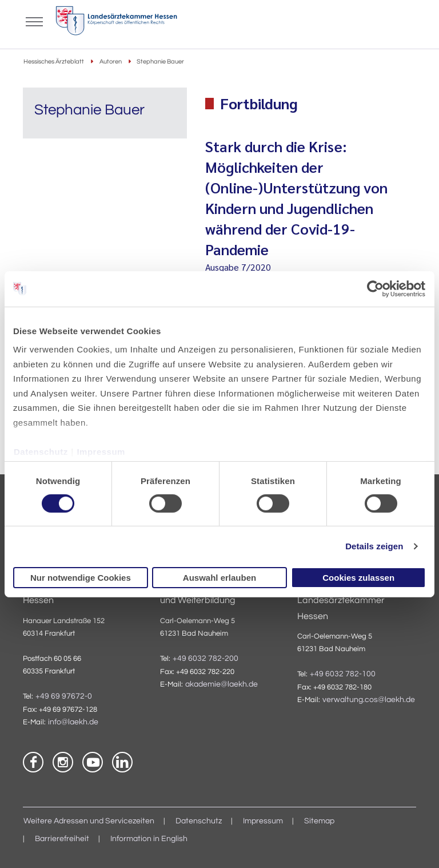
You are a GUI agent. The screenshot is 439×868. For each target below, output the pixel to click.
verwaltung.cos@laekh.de (369, 700)
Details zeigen (374, 546)
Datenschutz (41, 451)
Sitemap (319, 821)
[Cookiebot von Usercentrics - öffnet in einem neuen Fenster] (376, 288)
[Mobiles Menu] (34, 21)
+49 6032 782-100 (343, 674)
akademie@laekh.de (222, 684)
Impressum (101, 451)
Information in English (149, 839)
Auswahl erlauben (219, 578)
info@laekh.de (73, 722)
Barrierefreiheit (62, 839)
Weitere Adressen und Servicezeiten (89, 821)
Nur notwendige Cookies (81, 578)
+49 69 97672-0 (64, 696)
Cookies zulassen (358, 578)
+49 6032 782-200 (205, 659)
